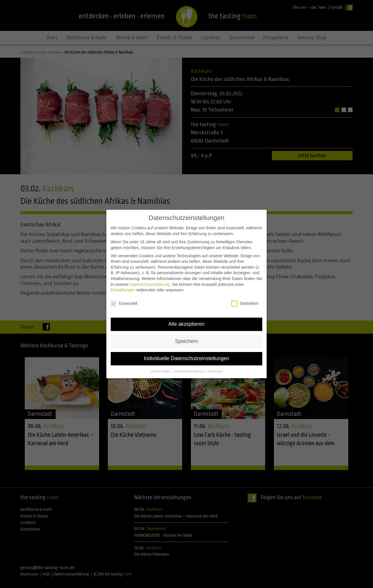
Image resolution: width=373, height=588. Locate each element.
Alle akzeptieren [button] (187, 311)
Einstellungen (123, 277)
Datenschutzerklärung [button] (189, 358)
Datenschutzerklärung (150, 272)
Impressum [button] (215, 358)
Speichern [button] (187, 328)
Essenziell (124, 291)
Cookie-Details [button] (161, 358)
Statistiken (245, 291)
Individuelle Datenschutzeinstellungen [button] (187, 346)
